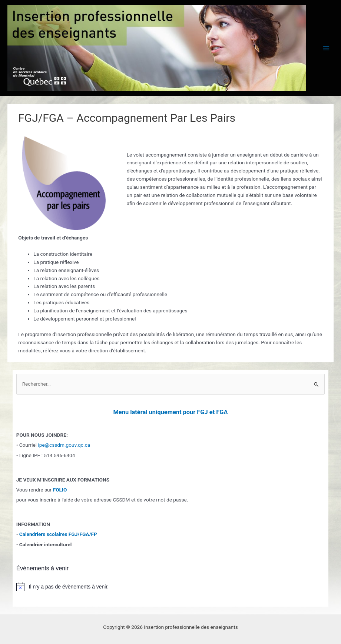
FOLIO (60, 490)
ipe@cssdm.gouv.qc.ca (64, 445)
